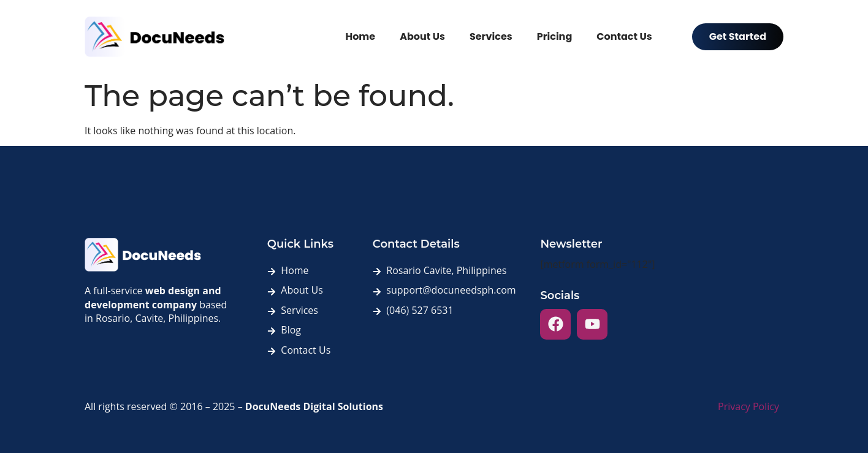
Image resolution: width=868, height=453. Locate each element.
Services (491, 36)
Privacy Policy (748, 406)
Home (360, 36)
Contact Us (624, 36)
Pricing (555, 36)
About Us (422, 36)
